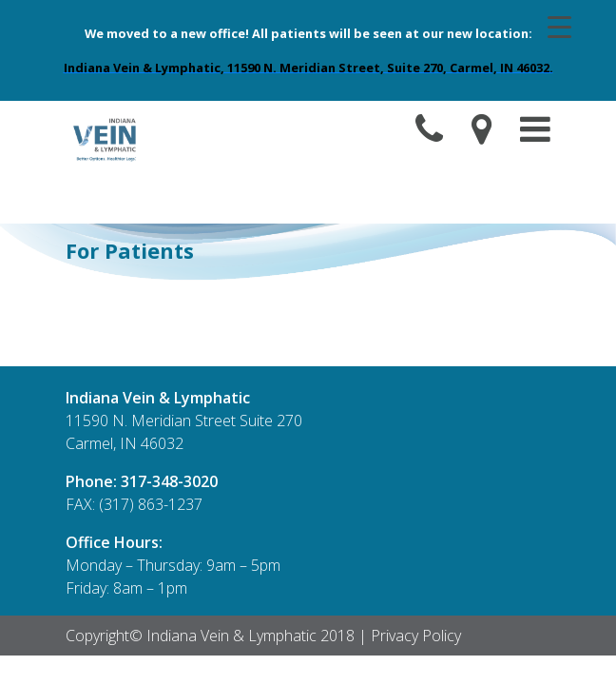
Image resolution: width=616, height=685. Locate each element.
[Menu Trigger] (559, 26)
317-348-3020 (169, 481)
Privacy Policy (416, 636)
